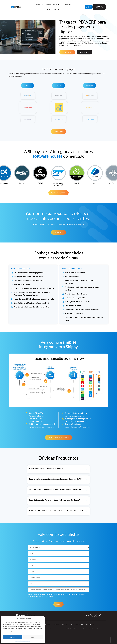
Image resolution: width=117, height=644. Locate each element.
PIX (27, 86)
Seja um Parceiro (53, 5)
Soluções (39, 5)
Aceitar (13, 637)
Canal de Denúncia (94, 629)
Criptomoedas (90, 86)
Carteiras (58, 86)
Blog (49, 9)
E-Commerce (47, 625)
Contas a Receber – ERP (77, 625)
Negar (33, 637)
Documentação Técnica (50, 629)
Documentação (84, 52)
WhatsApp (65, 625)
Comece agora (67, 52)
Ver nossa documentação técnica (58, 437)
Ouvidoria (83, 629)
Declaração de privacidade (23, 641)
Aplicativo (56, 625)
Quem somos (67, 5)
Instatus (61, 629)
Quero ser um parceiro (59, 193)
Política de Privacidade (46, 596)
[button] (42, 619)
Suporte (56, 9)
